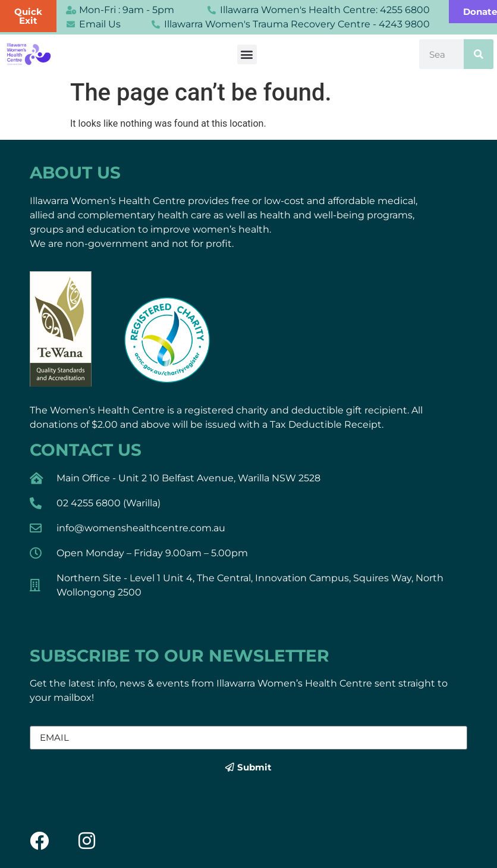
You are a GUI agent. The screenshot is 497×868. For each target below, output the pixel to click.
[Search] (479, 54)
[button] (247, 54)
